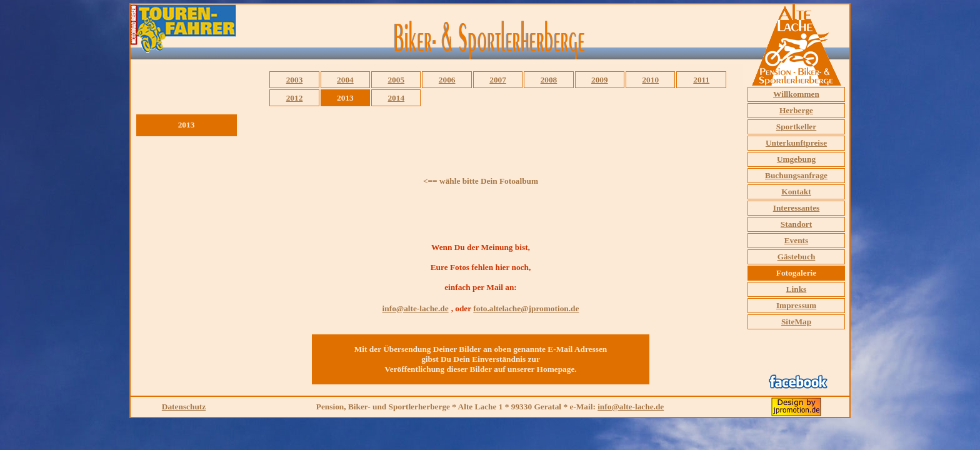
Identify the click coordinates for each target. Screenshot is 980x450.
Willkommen (796, 94)
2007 (498, 80)
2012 (295, 98)
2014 (396, 98)
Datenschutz (184, 407)
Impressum (796, 305)
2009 (600, 80)
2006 (447, 80)
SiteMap (796, 322)
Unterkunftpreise (796, 143)
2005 (396, 80)
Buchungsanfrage (796, 175)
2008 (549, 80)
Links (797, 289)
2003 (295, 80)
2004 (345, 80)
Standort (796, 224)
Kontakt (796, 192)
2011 (701, 80)
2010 (650, 80)
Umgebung (796, 159)
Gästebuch (797, 257)
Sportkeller (796, 127)
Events (797, 240)
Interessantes (797, 208)
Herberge (796, 110)
